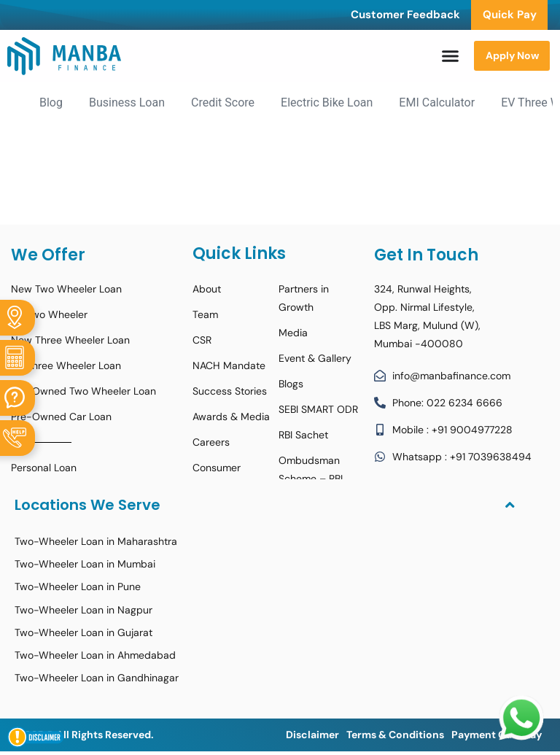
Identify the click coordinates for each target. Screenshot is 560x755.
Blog (51, 102)
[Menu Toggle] (450, 56)
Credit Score (223, 102)
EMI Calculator (437, 102)
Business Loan (127, 102)
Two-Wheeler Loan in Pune (78, 586)
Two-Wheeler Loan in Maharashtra (96, 541)
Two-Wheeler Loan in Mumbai (85, 564)
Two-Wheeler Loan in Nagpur (83, 610)
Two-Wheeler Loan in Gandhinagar (97, 678)
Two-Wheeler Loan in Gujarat (83, 632)
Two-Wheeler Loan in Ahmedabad (95, 655)
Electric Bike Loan (327, 102)
